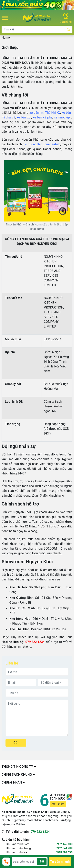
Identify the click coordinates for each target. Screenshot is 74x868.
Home (6, 37)
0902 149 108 (64, 844)
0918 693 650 (64, 852)
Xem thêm (58, 804)
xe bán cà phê (43, 117)
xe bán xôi (24, 117)
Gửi (16, 743)
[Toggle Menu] (5, 18)
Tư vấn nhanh (60, 862)
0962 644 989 (64, 848)
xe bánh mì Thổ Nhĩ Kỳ (45, 113)
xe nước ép (62, 117)
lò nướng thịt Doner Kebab (42, 144)
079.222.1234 (35, 642)
